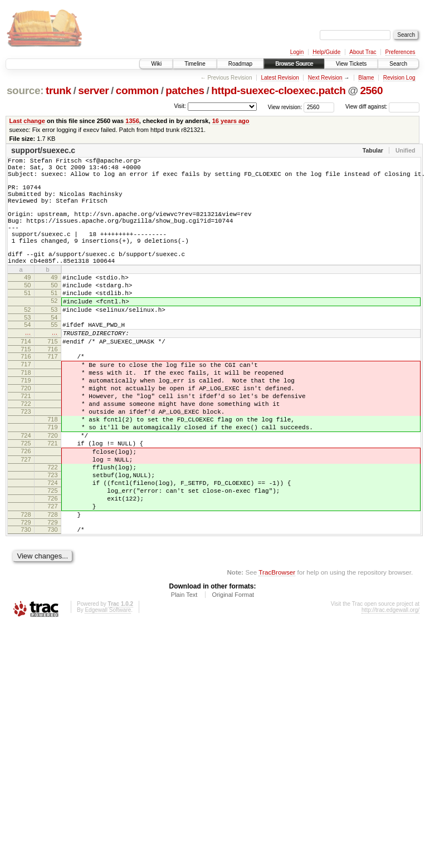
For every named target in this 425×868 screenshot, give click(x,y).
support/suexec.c (43, 150)
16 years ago (231, 121)
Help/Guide (326, 52)
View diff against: (382, 107)
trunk (58, 90)
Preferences (400, 52)
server (93, 90)
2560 (371, 90)
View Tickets (351, 64)
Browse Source (294, 64)
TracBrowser (277, 651)
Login (297, 52)
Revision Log (399, 78)
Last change (27, 121)
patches (185, 90)
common (137, 90)
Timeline (195, 64)
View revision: (285, 107)
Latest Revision (280, 78)
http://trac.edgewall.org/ (390, 688)
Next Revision (325, 78)
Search (398, 64)
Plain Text (184, 673)
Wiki (156, 64)
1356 (132, 121)
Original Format (233, 673)
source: (25, 90)
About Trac (363, 52)
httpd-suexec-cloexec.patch (278, 90)
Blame (366, 78)
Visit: (180, 106)
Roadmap (240, 64)
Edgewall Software (108, 688)
